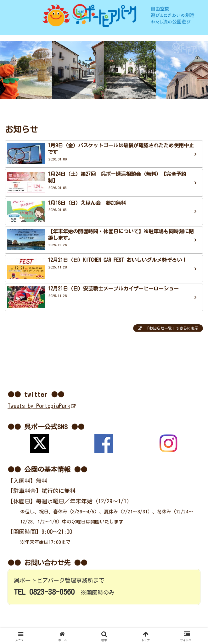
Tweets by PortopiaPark (42, 406)
